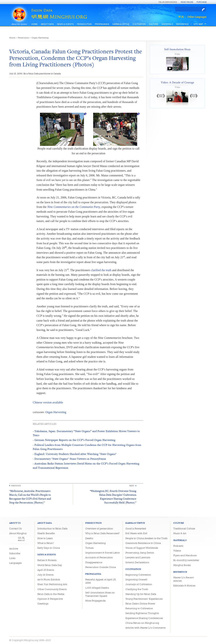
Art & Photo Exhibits (49, 580)
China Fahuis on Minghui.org (142, 623)
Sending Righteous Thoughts (142, 613)
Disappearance (94, 562)
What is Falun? (46, 543)
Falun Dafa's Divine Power (140, 604)
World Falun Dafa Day (50, 565)
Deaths (89, 538)
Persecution (84, 24)
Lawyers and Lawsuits (138, 557)
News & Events (65, 24)
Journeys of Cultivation (139, 584)
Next (132, 486)
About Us (15, 523)
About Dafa (47, 24)
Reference (182, 24)
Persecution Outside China (101, 567)
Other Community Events (52, 589)
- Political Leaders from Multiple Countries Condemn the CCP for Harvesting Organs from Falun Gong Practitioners (87, 447)
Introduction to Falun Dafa (52, 529)
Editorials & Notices (184, 586)
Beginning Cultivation (138, 575)
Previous (16, 486)
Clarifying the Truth (137, 589)
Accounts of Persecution (99, 557)
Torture (89, 548)
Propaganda (102, 24)
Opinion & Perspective (50, 599)
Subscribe (15, 553)
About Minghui (18, 533)
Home (35, 24)
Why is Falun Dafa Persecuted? (102, 533)
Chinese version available (48, 402)
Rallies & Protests (47, 560)
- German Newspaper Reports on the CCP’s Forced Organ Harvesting (74, 440)
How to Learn (45, 538)
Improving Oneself (136, 580)
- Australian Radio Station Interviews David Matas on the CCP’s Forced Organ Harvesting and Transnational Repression (86, 465)
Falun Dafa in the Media (51, 594)
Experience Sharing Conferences (144, 618)
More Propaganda (95, 601)
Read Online (187, 2)
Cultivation (139, 24)
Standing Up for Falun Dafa (141, 594)
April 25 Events (46, 570)
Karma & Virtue (121, 24)
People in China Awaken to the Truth (146, 538)
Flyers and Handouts (185, 555)
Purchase (202, 2)
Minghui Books (182, 565)
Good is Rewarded (136, 529)
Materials (167, 24)
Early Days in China (49, 548)
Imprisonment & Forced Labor (102, 553)
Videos (177, 551)
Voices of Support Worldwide (142, 548)
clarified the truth (101, 270)
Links (12, 558)
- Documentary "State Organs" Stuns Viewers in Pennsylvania (69, 459)
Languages (15, 563)
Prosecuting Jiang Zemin (140, 553)
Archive (14, 549)
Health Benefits (46, 533)
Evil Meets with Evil (136, 533)
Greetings (43, 604)
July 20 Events (45, 575)
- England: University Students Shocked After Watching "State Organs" (75, 454)
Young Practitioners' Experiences (144, 599)
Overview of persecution (99, 529)
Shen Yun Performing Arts (52, 584)
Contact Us (15, 529)
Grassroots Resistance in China (143, 543)
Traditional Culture (184, 529)
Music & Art (180, 533)
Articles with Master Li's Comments (145, 628)
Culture (154, 24)
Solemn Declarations (137, 562)
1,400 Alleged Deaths (97, 588)
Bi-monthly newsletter (186, 560)
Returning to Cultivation (139, 608)
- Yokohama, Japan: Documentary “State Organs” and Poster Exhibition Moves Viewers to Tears (86, 433)
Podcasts (178, 546)
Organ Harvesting (40, 38)
